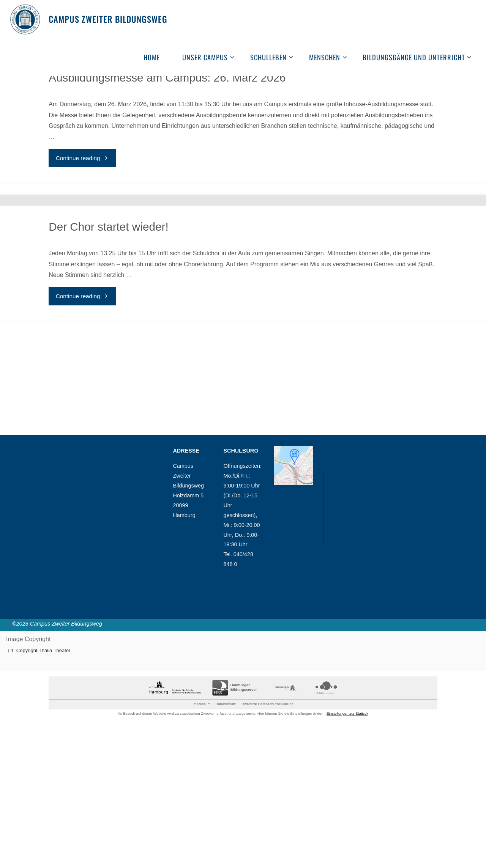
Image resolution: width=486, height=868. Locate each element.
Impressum (201, 848)
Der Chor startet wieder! (109, 331)
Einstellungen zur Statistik (347, 858)
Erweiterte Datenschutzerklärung (267, 848)
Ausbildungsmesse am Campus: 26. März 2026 (168, 117)
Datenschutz (225, 848)
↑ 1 (10, 795)
